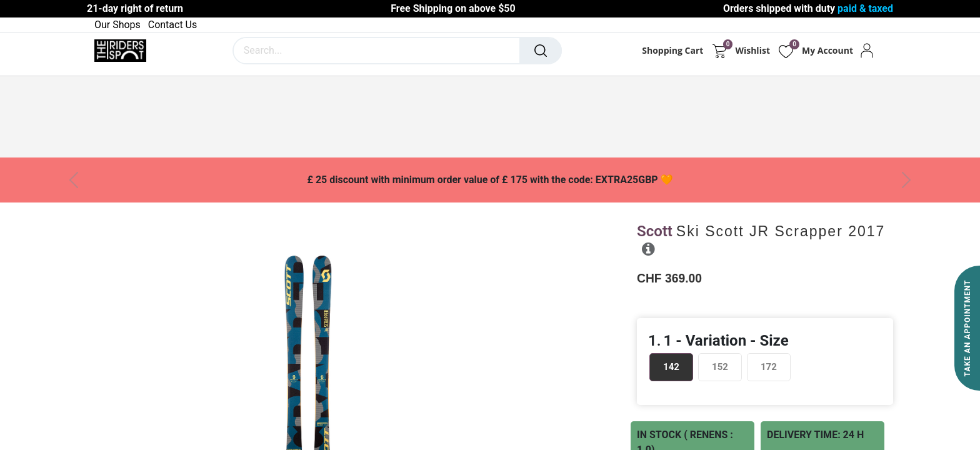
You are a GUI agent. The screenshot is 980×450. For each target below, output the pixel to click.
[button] (648, 249)
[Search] (541, 51)
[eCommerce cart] (719, 51)
